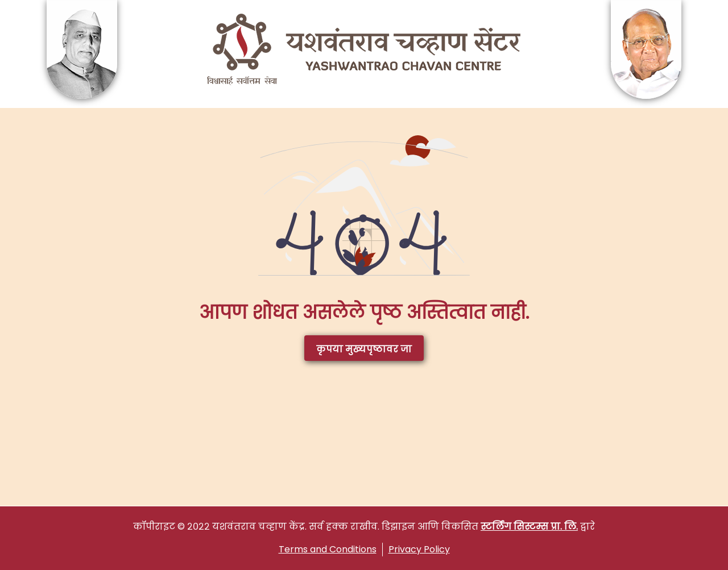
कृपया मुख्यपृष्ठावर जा (364, 349)
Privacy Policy (419, 549)
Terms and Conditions (328, 549)
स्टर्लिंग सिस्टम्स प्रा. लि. (529, 527)
